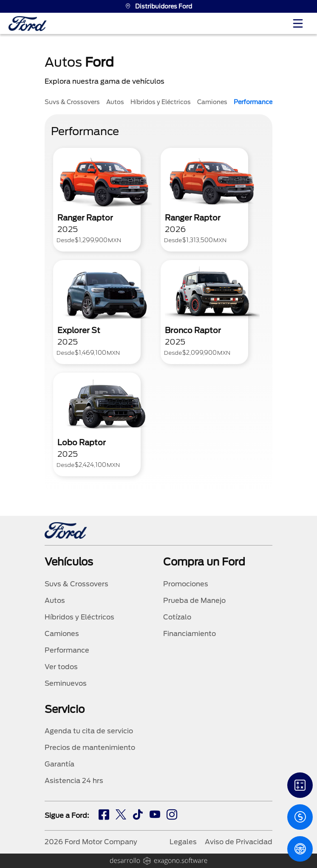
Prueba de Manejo (194, 601)
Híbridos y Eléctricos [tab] (161, 102)
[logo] (28, 24)
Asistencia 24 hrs (74, 781)
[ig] (172, 816)
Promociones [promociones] (186, 584)
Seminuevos (66, 683)
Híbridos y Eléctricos (79, 617)
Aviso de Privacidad (239, 842)
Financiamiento (190, 634)
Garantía (59, 764)
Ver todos (61, 667)
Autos (55, 601)
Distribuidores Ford (158, 6)
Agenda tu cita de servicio (89, 731)
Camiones (62, 634)
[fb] (104, 816)
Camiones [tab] (212, 102)
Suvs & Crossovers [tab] (72, 102)
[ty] (155, 816)
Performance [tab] (253, 102)
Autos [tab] (115, 102)
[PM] (300, 849)
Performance (67, 650)
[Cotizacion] (300, 817)
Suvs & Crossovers (76, 584)
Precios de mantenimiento (90, 748)
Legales (183, 842)
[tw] (121, 816)
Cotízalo (177, 617)
